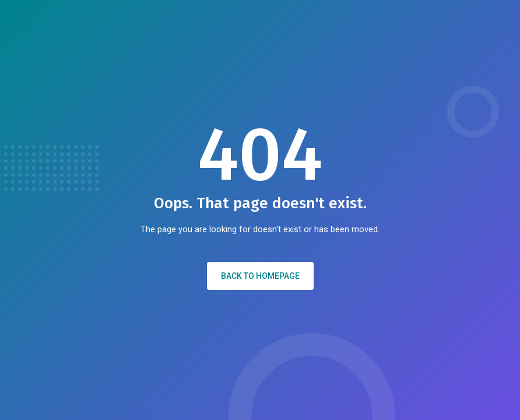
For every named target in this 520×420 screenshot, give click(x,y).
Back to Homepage (260, 276)
